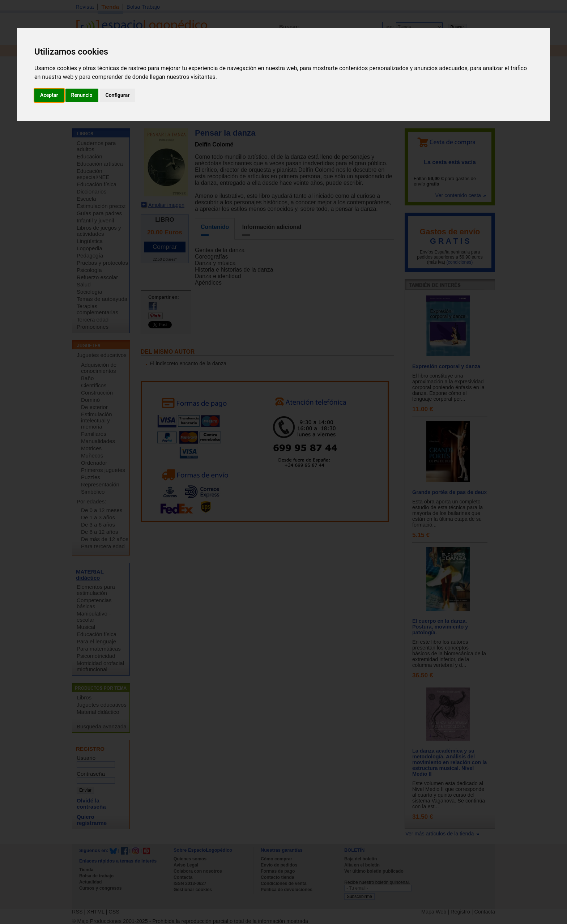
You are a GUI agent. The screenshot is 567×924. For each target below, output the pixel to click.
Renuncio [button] (82, 95)
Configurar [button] (118, 95)
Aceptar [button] (49, 95)
